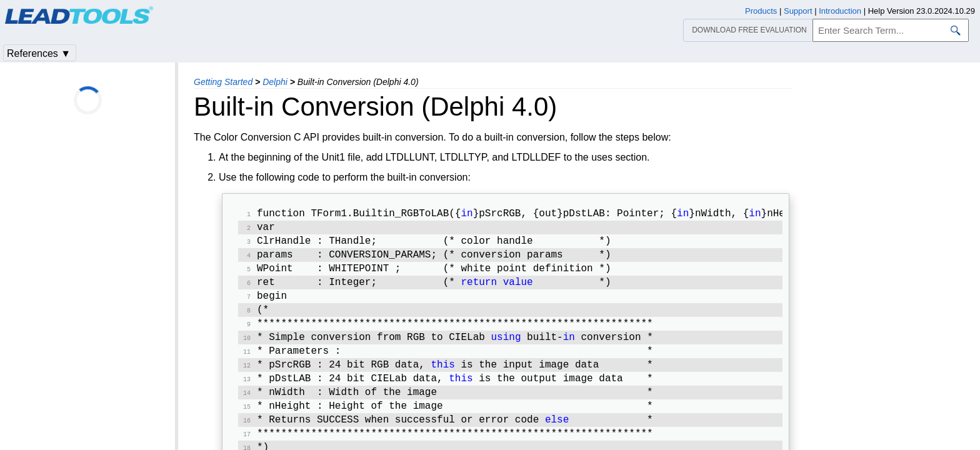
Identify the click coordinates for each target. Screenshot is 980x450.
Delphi (275, 82)
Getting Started (223, 82)
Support (798, 11)
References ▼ (39, 53)
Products (761, 11)
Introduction (840, 11)
